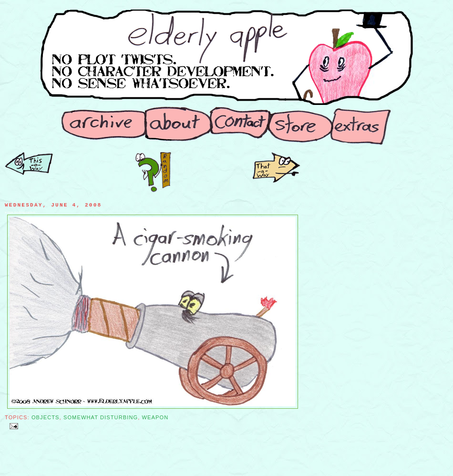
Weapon (155, 417)
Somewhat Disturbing (101, 417)
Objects (46, 417)
